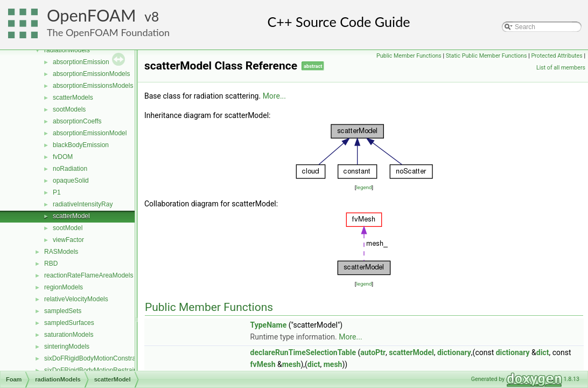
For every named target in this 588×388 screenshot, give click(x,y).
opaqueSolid (71, 181)
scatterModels (73, 98)
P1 (57, 192)
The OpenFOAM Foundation (108, 32)
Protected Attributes (556, 56)
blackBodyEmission (81, 145)
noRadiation (70, 169)
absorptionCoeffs (77, 121)
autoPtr (373, 352)
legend (364, 187)
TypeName (269, 325)
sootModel (68, 228)
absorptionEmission (81, 62)
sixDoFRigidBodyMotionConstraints (95, 358)
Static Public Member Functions (486, 56)
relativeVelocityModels (76, 299)
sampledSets (63, 311)
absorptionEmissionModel (90, 133)
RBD (51, 264)
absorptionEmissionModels (91, 74)
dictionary (454, 352)
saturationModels (69, 335)
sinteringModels (67, 347)
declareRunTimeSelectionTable (303, 352)
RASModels (61, 252)
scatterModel (71, 216)
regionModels (64, 287)
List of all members (561, 68)
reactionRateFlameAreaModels (89, 275)
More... (274, 96)
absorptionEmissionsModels (93, 86)
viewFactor (68, 240)
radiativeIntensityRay (83, 204)
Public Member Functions (409, 56)
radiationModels (67, 50)
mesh (292, 364)
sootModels (69, 109)
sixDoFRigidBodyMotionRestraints (93, 370)
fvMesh (263, 364)
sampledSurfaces (69, 323)
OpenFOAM (92, 15)
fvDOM (63, 157)
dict (543, 352)
